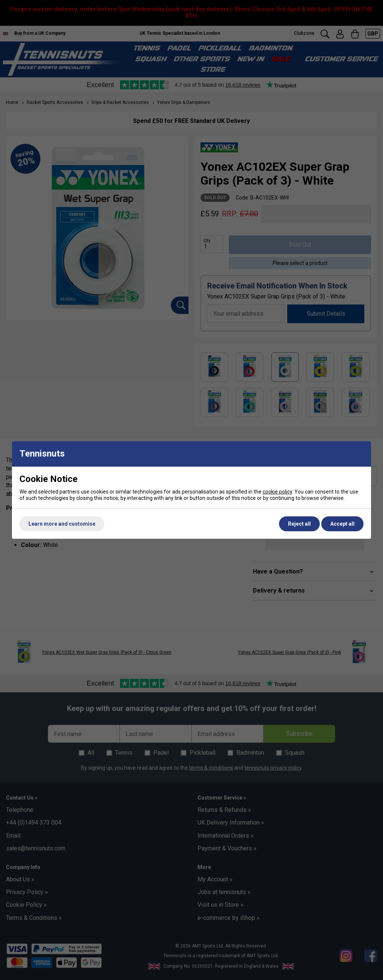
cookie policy (277, 492)
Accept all (342, 524)
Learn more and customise (62, 524)
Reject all (299, 524)
